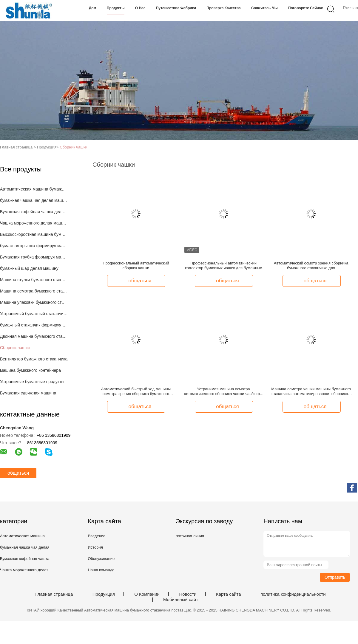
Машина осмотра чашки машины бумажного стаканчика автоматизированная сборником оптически (311, 391)
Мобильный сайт (181, 600)
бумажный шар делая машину (29, 268)
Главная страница (54, 594)
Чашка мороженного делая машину (34, 223)
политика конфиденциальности (293, 594)
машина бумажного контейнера (30, 370)
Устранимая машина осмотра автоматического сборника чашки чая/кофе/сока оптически (224, 391)
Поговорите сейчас (305, 8)
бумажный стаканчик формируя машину (34, 325)
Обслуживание (101, 559)
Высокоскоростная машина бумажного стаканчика (34, 234)
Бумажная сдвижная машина (28, 393)
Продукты (116, 8)
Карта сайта (229, 594)
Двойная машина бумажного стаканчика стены (34, 336)
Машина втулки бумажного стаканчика (34, 280)
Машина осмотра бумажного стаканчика (34, 291)
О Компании (147, 594)
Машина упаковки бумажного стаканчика (34, 302)
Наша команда (101, 570)
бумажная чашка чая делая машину (34, 200)
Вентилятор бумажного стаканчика (34, 359)
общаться (18, 473)
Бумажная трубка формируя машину (34, 257)
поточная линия (190, 536)
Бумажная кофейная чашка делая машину (34, 212)
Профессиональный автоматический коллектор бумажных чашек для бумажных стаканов (223, 266)
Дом (93, 8)
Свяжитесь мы (264, 8)
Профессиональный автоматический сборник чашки (136, 266)
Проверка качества (223, 8)
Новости (188, 594)
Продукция (104, 594)
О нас (140, 8)
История (95, 547)
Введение (97, 536)
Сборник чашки (73, 147)
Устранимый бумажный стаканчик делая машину (34, 314)
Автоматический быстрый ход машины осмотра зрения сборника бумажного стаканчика (136, 391)
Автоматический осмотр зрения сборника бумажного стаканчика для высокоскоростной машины (311, 266)
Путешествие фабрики (176, 8)
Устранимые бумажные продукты (32, 382)
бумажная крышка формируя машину (34, 246)
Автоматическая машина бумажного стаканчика (34, 189)
